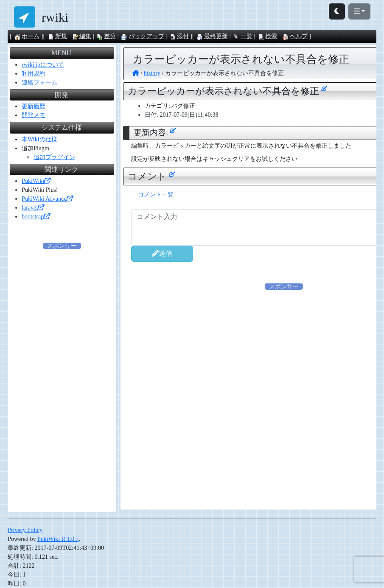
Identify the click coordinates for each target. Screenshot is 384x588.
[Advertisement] (62, 378)
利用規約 (34, 74)
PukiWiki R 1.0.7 (58, 539)
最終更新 (212, 36)
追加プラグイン (54, 157)
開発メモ (34, 115)
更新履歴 (34, 106)
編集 (81, 36)
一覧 (243, 36)
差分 (106, 36)
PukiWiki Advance (47, 199)
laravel (33, 208)
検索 (267, 36)
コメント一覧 (156, 195)
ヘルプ (295, 36)
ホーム (27, 36)
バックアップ (143, 36)
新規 (57, 36)
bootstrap (36, 217)
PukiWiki (36, 181)
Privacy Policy (25, 530)
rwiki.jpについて (43, 65)
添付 (179, 36)
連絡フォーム (39, 83)
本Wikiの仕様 (39, 139)
